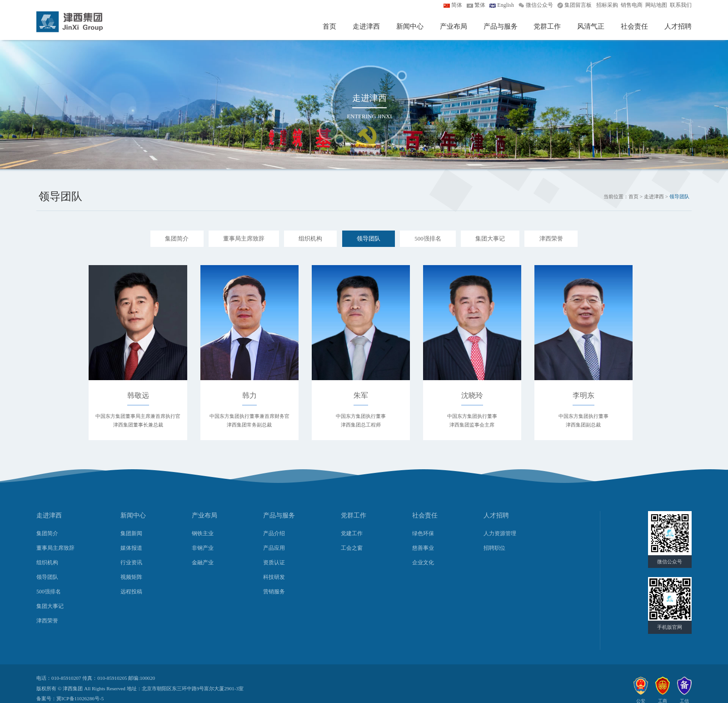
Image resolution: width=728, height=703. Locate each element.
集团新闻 (131, 533)
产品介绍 (274, 533)
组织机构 (310, 239)
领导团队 (369, 239)
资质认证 (274, 562)
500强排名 (428, 239)
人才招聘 (678, 26)
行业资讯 (131, 562)
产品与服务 (501, 26)
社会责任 (634, 26)
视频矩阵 (131, 577)
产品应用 (274, 548)
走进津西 (366, 26)
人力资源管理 (500, 533)
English (506, 5)
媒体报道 (131, 548)
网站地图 (656, 5)
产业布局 (454, 26)
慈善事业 (423, 548)
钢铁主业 (203, 533)
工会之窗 (352, 548)
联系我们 (681, 5)
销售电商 (632, 5)
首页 (329, 26)
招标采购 (607, 5)
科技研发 (274, 577)
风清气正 (591, 26)
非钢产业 (203, 548)
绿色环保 (423, 533)
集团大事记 (490, 239)
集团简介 (177, 239)
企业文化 (423, 562)
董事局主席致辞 (244, 239)
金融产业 (203, 562)
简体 (457, 5)
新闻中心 (410, 26)
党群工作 (547, 26)
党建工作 (352, 533)
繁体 (480, 5)
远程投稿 (131, 592)
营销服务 (274, 592)
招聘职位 (494, 548)
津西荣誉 (551, 239)
